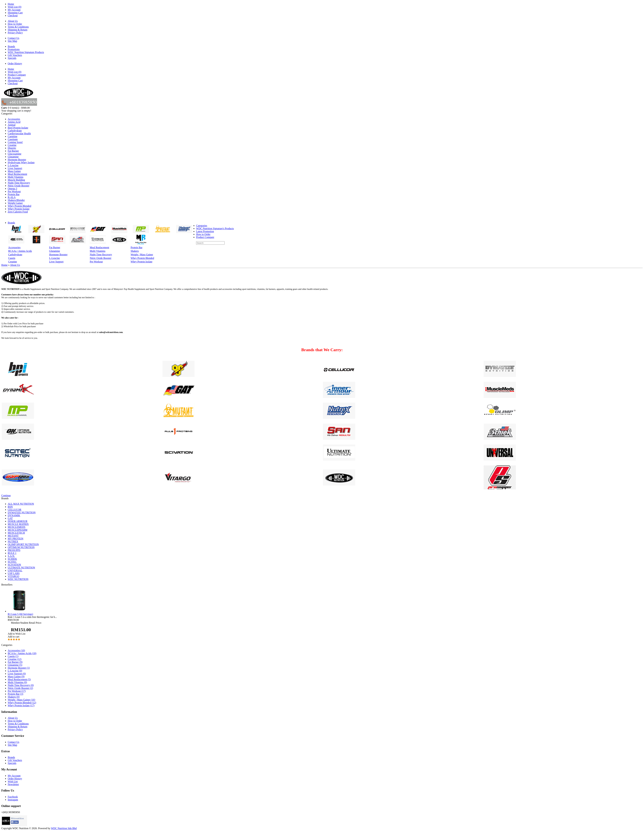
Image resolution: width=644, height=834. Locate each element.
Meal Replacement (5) (19, 679)
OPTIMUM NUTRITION (21, 547)
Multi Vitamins (16, 177)
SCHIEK (12, 559)
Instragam (13, 800)
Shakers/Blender (16, 200)
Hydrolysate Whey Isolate (21, 162)
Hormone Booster (17, 160)
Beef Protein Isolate (18, 128)
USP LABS (14, 573)
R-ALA (12, 197)
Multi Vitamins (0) (17, 682)
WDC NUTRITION (18, 579)
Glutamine (13, 157)
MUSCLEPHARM (18, 530)
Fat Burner (13, 151)
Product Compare (17, 75)
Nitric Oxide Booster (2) (20, 688)
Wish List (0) (15, 7)
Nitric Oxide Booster (19, 186)
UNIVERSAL (15, 570)
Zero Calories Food (18, 212)
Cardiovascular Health (19, 134)
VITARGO (13, 576)
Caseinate (13, 139)
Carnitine (13, 136)
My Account (14, 10)
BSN (10, 507)
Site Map (12, 41)
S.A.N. (11, 556)
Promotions (14, 49)
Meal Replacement (17, 174)
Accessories (14, 119)
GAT (10, 518)
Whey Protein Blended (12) (22, 703)
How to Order (15, 24)
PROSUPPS (14, 550)
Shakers (135, 251)
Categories (202, 226)
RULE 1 (12, 553)
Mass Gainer (14, 171)
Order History (15, 63)
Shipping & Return (18, 30)
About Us (13, 21)
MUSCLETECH (16, 533)
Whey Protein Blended (19, 206)
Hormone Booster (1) (19, 668)
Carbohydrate (15, 131)
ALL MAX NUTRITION (21, 504)
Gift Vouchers (15, 55)
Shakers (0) (14, 697)
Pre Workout (14, 191)
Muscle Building (16, 180)
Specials (12, 58)
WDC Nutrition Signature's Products (215, 228)
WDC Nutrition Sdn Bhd (64, 828)
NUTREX (13, 541)
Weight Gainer (15, 203)
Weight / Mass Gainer (142, 255)
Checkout (13, 16)
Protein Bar (14, 194)
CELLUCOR (14, 510)
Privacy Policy (15, 33)
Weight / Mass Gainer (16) (21, 700)
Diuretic (12, 148)
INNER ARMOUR (18, 521)
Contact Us (14, 38)
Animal (12, 125)
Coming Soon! (15, 142)
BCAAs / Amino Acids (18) (22, 653)
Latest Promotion (205, 231)
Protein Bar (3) (15, 694)
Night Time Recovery (19, 183)
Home (11, 4)
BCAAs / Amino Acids (20, 251)
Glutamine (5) (15, 665)
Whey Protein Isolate (19, 209)
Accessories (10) (16, 650)
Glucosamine (14, 154)
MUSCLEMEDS (17, 527)
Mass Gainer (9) (16, 677)
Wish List (13, 781)
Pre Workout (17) (17, 691)
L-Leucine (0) (15, 671)
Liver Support (15, 168)
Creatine (12, 145)
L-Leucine (13, 165)
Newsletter (13, 784)
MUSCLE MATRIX (18, 524)
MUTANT (13, 536)
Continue (6, 495)
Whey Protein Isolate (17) (21, 705)
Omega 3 (12, 189)
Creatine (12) (15, 659)
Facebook (13, 797)
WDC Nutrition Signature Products (26, 52)
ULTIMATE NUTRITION (21, 568)
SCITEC (12, 562)
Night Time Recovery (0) (21, 685)
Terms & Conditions (18, 27)
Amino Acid (14, 122)
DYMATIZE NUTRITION (22, 513)
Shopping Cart (15, 13)
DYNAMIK (14, 515)
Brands (11, 46)
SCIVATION (14, 565)
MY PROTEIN (16, 539)
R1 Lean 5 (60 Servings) (20, 614)
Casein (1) (13, 656)
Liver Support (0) (17, 674)
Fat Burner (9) (15, 662)
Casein (12, 258)
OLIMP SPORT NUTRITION (23, 544)
